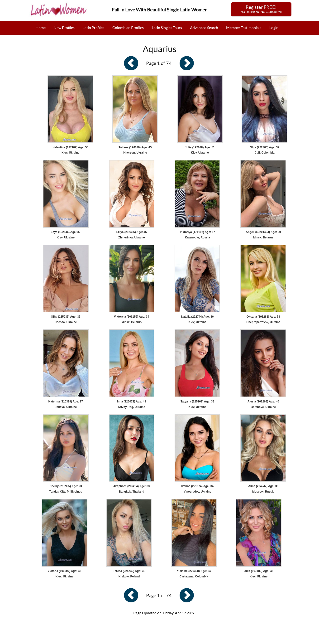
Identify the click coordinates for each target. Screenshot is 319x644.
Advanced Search (204, 27)
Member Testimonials (244, 27)
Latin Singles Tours (167, 27)
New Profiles (64, 27)
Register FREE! (261, 9)
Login (274, 27)
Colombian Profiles (128, 27)
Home (41, 27)
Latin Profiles (93, 27)
